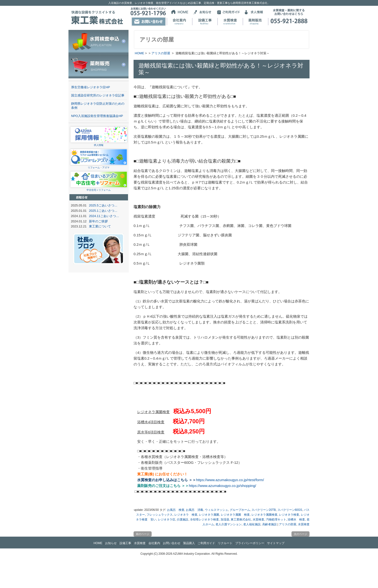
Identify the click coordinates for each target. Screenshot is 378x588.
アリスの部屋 (161, 53)
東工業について (100, 226)
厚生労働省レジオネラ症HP (91, 87)
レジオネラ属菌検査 (264, 515)
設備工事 (125, 543)
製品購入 (189, 543)
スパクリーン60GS (290, 510)
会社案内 (154, 543)
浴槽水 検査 (296, 520)
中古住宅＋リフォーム (99, 188)
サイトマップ (276, 543)
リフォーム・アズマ (99, 166)
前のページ (143, 534)
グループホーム (240, 510)
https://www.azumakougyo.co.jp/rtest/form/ (230, 480)
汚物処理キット (276, 520)
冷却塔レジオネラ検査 (204, 520)
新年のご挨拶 (98, 221)
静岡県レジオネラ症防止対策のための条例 (98, 106)
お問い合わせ (172, 543)
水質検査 (258, 520)
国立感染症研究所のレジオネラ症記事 (98, 95)
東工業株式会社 (241, 520)
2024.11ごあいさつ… (104, 216)
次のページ (300, 534)
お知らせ (111, 543)
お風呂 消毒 (195, 510)
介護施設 (182, 520)
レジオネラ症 (167, 520)
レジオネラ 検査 (186, 515)
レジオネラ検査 (289, 515)
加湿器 (225, 520)
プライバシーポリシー (250, 543)
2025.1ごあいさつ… (103, 211)
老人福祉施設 (252, 524)
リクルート (225, 543)
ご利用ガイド (206, 543)
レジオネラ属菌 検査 (235, 515)
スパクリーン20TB (264, 510)
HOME (139, 53)
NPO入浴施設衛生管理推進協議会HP (97, 116)
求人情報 (99, 144)
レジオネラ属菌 (209, 515)
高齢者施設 (270, 524)
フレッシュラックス (160, 515)
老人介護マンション (229, 524)
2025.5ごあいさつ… (103, 205)
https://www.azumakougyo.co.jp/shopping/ (222, 486)
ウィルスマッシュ (216, 510)
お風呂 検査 (176, 510)
